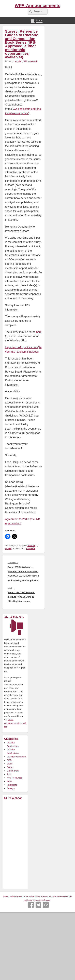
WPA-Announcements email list (15, 723)
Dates (10, 764)
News (10, 781)
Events (10, 767)
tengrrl (34, 61)
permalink (30, 549)
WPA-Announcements (37, 6)
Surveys (31, 546)
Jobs (9, 774)
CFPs (10, 760)
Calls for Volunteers (16, 757)
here (39, 332)
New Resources (14, 778)
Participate (12, 785)
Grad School (13, 771)
